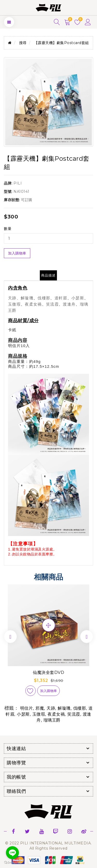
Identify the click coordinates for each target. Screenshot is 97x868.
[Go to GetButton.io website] (12, 863)
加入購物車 (17, 253)
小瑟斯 (23, 714)
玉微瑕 (39, 714)
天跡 (51, 708)
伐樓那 (80, 708)
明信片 (27, 708)
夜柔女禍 (56, 714)
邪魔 (40, 708)
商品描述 (48, 275)
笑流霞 (74, 714)
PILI (18, 183)
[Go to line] (12, 853)
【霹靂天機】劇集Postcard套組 (62, 43)
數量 (8, 229)
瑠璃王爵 (52, 720)
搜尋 (23, 43)
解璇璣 (64, 708)
